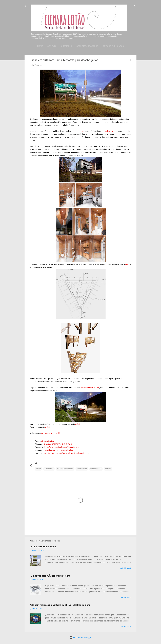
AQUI (78, 424)
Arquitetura (49, 469)
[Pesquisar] (135, 7)
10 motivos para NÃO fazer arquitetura (50, 576)
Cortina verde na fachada (43, 547)
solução (108, 469)
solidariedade (96, 469)
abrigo (38, 469)
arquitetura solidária (65, 469)
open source (82, 469)
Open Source (78, 131)
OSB (127, 264)
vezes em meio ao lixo (90, 388)
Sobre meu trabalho (87, 46)
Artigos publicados (113, 46)
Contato (52, 46)
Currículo (67, 46)
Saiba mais (126, 568)
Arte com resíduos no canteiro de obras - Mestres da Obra (60, 605)
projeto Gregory (111, 131)
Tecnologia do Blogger (80, 637)
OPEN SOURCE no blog (52, 433)
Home (40, 46)
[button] (130, 60)
